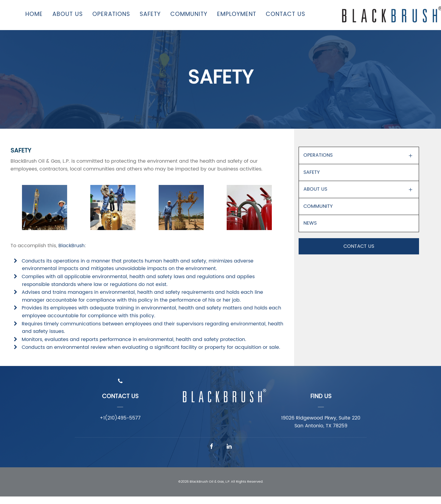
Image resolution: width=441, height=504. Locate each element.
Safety (150, 14)
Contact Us (286, 14)
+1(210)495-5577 (120, 418)
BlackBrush (71, 246)
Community (189, 14)
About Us (68, 14)
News (310, 223)
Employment (237, 14)
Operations (111, 14)
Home (34, 14)
